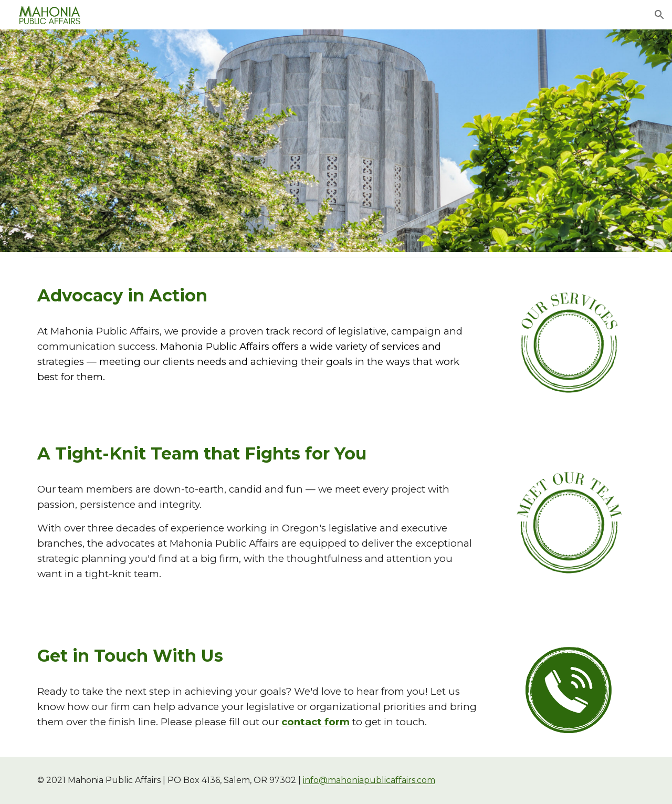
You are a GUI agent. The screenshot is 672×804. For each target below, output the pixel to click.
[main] (258, 295)
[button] (659, 15)
